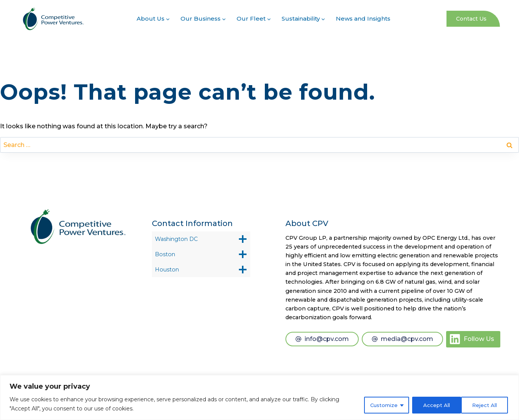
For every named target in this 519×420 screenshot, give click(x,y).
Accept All (484, 404)
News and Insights (363, 19)
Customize (379, 404)
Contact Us (471, 19)
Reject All (432, 404)
